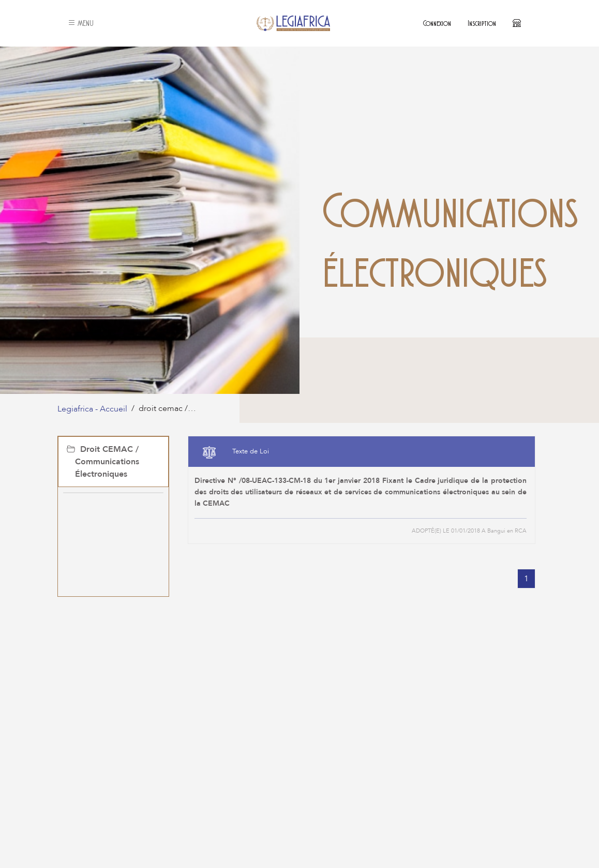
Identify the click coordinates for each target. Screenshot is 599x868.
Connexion (437, 23)
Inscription (482, 23)
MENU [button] (81, 23)
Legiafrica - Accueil (92, 409)
